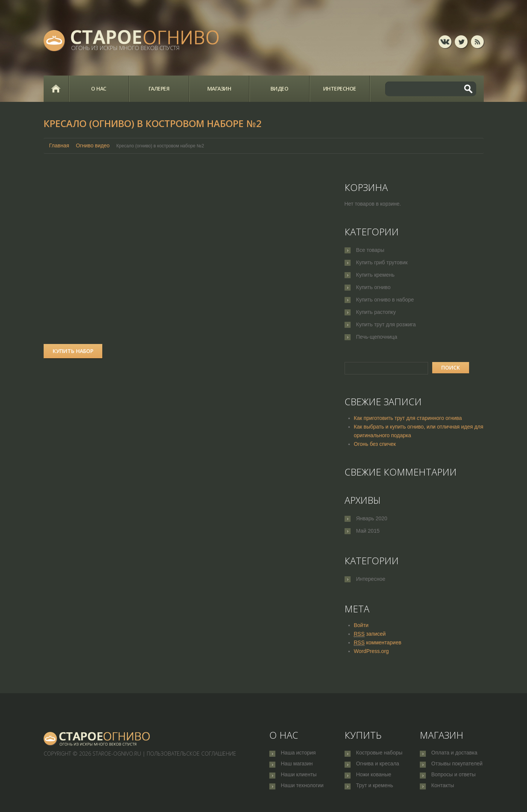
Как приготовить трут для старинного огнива (408, 418)
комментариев (378, 643)
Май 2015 (368, 531)
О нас (99, 89)
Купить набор (73, 351)
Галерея (159, 89)
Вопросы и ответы (454, 778)
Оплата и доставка (454, 753)
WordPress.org (371, 651)
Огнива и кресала (378, 766)
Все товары (370, 250)
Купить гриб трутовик (382, 262)
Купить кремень (375, 275)
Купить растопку (376, 312)
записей (370, 634)
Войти (361, 625)
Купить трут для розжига (386, 324)
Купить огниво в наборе (385, 300)
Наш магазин (297, 766)
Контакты (443, 791)
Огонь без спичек (375, 444)
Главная (56, 89)
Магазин (219, 89)
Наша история (298, 753)
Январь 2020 (372, 518)
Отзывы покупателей (457, 766)
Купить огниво (374, 287)
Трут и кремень (375, 791)
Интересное (340, 89)
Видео (279, 89)
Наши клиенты (299, 778)
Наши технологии (302, 791)
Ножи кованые (374, 778)
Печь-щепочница (377, 337)
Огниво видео (93, 145)
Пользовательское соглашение (191, 754)
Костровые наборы (379, 753)
